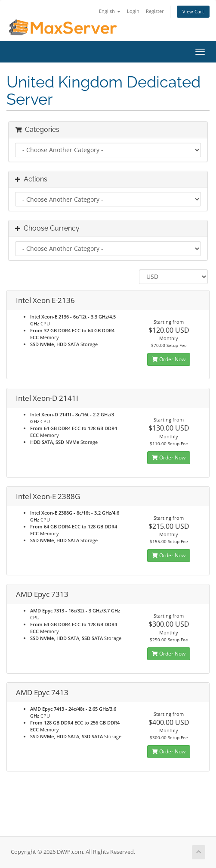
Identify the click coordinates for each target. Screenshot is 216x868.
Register (155, 11)
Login (133, 11)
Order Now (169, 359)
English (110, 11)
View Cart (193, 11)
